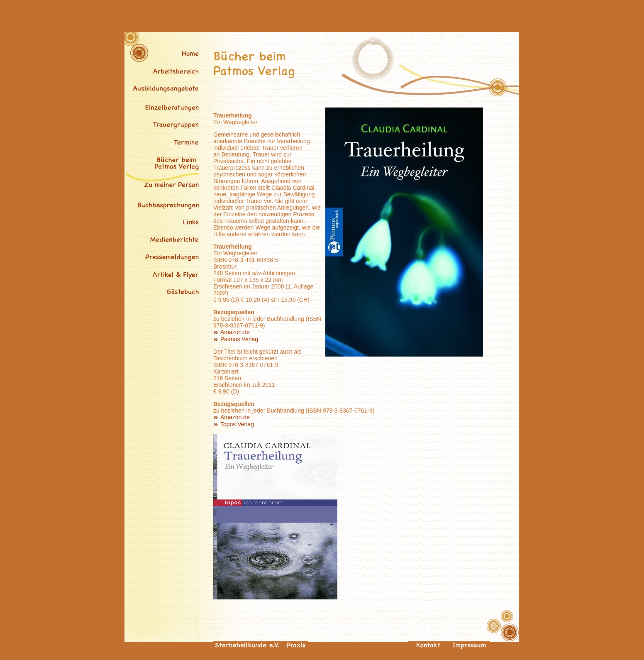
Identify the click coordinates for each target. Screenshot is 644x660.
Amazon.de (235, 332)
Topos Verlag (237, 424)
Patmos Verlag (239, 339)
